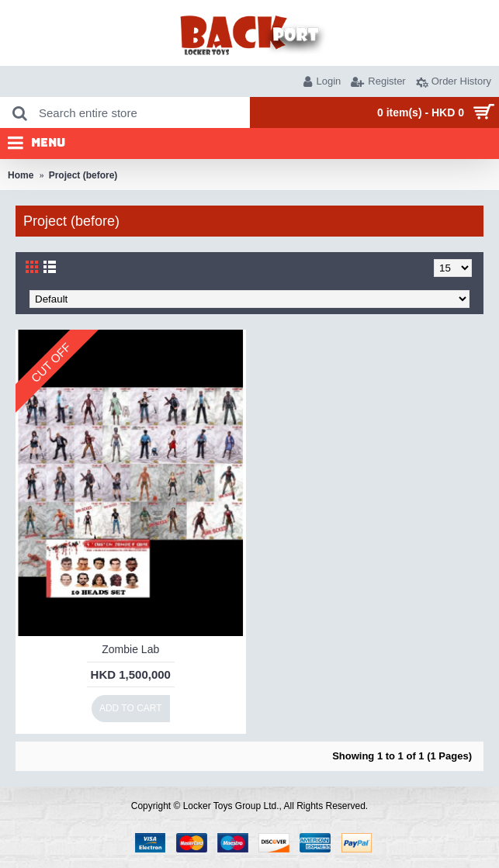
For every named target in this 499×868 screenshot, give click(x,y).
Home (21, 175)
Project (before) (83, 175)
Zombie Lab (130, 649)
